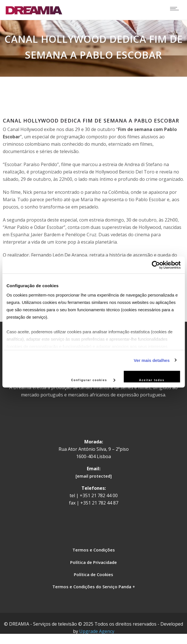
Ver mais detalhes (152, 360)
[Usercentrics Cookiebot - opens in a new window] (156, 265)
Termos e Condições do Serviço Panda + (94, 587)
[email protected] (94, 476)
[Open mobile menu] (176, 8)
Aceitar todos (152, 380)
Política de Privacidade (93, 562)
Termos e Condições (94, 550)
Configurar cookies (93, 380)
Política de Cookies (93, 574)
